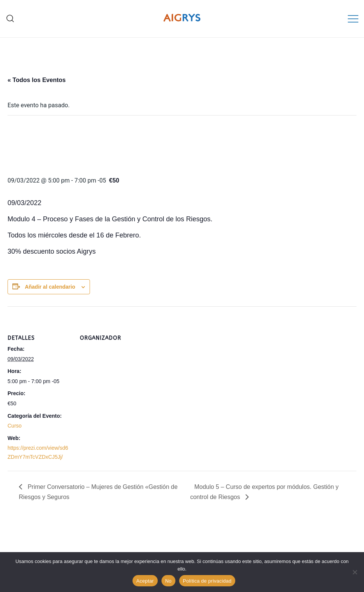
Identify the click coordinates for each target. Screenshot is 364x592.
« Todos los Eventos (37, 80)
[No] (355, 572)
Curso (14, 426)
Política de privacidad (207, 581)
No (168, 581)
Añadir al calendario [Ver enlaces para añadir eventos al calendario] (50, 287)
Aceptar (145, 581)
